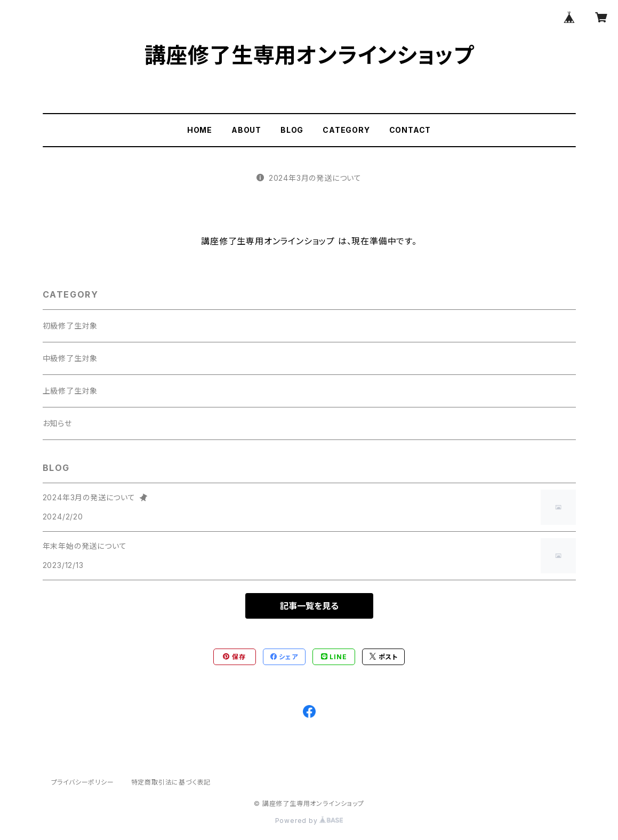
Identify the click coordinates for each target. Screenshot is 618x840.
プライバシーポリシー (83, 782)
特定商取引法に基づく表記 (171, 782)
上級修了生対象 (70, 391)
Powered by (309, 821)
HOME (200, 130)
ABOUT (246, 130)
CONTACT (410, 130)
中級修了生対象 (70, 358)
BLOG (292, 130)
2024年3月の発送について (309, 178)
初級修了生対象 (70, 326)
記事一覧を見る (309, 606)
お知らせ (57, 423)
